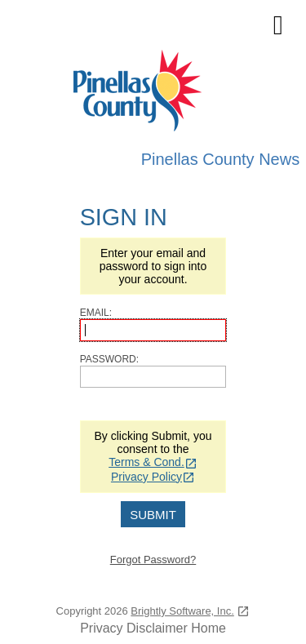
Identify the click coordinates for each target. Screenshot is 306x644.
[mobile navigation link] (278, 26)
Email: (96, 313)
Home (208, 628)
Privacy (101, 628)
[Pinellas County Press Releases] (153, 93)
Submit (153, 515)
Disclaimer (157, 628)
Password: (109, 359)
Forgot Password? (153, 560)
